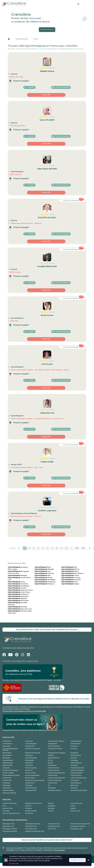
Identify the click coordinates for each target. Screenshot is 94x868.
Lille (69, 567)
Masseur (50, 763)
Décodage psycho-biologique (57, 753)
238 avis (52, 459)
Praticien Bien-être (54, 768)
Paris (43, 567)
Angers (70, 584)
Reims (70, 571)
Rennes (70, 569)
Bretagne (18, 576)
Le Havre (71, 578)
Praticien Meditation (77, 773)
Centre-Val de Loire (76, 803)
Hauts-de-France (20, 590)
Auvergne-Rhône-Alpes (10, 803)
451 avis (52, 117)
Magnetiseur (29, 763)
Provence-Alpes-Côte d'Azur (11, 813)
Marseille (44, 569)
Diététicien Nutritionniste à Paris (80, 824)
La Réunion (18, 594)
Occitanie (17, 607)
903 (77, 548)
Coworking (74, 749)
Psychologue (6, 783)
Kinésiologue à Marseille (10, 831)
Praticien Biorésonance (77, 768)
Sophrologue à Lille (8, 826)
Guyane (17, 588)
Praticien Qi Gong (76, 775)
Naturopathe (29, 765)
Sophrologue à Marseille (32, 824)
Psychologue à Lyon (76, 829)
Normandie (18, 601)
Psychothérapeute (76, 783)
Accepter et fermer (77, 860)
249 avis (52, 410)
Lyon (43, 571)
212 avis (52, 507)
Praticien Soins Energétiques (56, 778)
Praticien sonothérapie (55, 780)
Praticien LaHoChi (30, 773)
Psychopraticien (53, 783)
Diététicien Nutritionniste (33, 753)
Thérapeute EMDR (31, 790)
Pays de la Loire (20, 609)
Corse (16, 582)
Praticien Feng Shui (54, 770)
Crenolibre (7, 648)
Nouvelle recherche (47, 30)
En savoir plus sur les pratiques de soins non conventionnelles (24, 711)
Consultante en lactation (55, 749)
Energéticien (74, 753)
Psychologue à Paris (8, 824)
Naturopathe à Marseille (78, 826)
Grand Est (18, 584)
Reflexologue (6, 785)
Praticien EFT (29, 770)
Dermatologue (7, 753)
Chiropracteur (7, 746)
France (36, 39)
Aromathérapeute (76, 741)
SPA (49, 785)
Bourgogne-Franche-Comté (33, 803)
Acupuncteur (29, 741)
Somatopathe (7, 788)
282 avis (52, 312)
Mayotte (17, 598)
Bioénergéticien (53, 744)
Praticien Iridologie (8, 773)
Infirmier (50, 760)
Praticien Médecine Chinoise (11, 775)
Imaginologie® (30, 760)
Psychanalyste (75, 780)
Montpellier (45, 580)
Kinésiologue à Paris (54, 826)
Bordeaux (44, 584)
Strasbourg (45, 582)
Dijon (70, 582)
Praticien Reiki (7, 778)
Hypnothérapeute (22, 39)
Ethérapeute (29, 755)
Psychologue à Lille (31, 826)
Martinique (18, 596)
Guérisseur (74, 758)
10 (66, 548)
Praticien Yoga (7, 780)
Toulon (70, 576)
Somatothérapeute (31, 788)
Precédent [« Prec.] (15, 548)
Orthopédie (74, 765)
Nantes (44, 578)
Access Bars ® (7, 741)
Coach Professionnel (54, 746)
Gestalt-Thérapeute (31, 758)
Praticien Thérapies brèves (79, 778)
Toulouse (44, 573)
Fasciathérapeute (76, 755)
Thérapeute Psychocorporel (79, 790)
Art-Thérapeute (7, 744)
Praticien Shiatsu (30, 778)
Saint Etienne (72, 573)
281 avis (52, 361)
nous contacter (60, 850)
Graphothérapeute (54, 758)
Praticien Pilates (53, 775)
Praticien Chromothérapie (10, 770)
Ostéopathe (6, 768)
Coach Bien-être (30, 746)
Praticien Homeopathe (77, 770)
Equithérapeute (7, 755)
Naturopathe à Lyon (54, 824)
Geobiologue (6, 758)
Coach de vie (74, 746)
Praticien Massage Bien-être (56, 773)
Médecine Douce (8, 765)
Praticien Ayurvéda (31, 768)
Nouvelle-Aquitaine (31, 811)
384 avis (52, 166)
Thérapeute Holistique (55, 790)
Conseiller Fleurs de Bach (33, 749)
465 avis (52, 68)
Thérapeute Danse (8, 790)
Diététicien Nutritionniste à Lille (35, 831)
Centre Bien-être (76, 744)
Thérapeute (74, 788)
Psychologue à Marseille (10, 829)
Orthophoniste (52, 765)
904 (83, 548)
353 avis (52, 214)
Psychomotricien (30, 783)
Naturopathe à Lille (31, 829)
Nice (43, 576)
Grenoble (71, 580)
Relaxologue (29, 785)
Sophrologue (52, 788)
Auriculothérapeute (31, 744)
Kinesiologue (74, 760)
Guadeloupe (19, 586)
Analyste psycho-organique (56, 741)
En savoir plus (14, 864)
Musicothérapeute (76, 763)
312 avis (52, 263)
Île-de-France (19, 592)
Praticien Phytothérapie (32, 775)
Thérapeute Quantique (9, 793)
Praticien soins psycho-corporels (35, 780)
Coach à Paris (52, 829)
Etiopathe (51, 755)
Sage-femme (74, 785)
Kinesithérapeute (8, 763)
